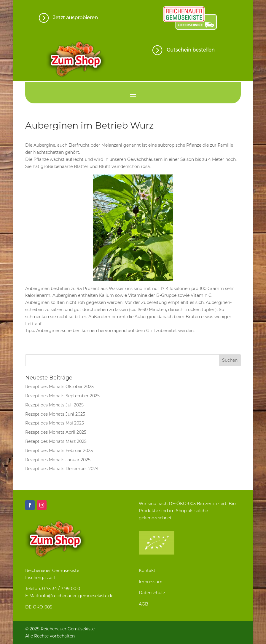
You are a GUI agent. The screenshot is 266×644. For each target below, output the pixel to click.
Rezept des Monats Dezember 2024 (62, 469)
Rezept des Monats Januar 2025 (58, 460)
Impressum (151, 582)
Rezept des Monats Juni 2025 (55, 414)
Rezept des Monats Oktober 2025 (59, 387)
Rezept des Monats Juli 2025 (54, 405)
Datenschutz (152, 593)
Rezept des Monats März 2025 (56, 441)
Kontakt (147, 571)
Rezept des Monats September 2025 (62, 396)
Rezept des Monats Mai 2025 (55, 423)
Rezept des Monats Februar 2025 (59, 451)
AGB (144, 604)
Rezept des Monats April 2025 (56, 432)
